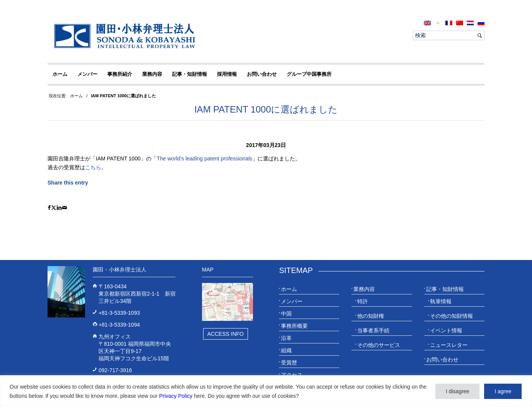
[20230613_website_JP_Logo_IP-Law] (123, 36)
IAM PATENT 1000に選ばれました (266, 109)
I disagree (457, 391)
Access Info (226, 334)
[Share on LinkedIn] (59, 208)
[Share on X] (54, 208)
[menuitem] (427, 23)
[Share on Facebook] (49, 208)
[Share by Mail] (65, 208)
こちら (93, 167)
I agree (503, 391)
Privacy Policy (176, 396)
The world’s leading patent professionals (205, 159)
